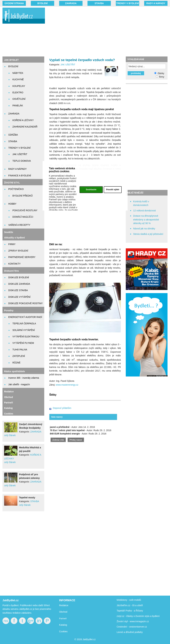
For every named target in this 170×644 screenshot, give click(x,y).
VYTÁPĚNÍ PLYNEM (23, 343)
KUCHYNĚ (18, 79)
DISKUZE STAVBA (18, 290)
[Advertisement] (110, 31)
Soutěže (9, 232)
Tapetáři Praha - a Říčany (130, 611)
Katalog (8, 408)
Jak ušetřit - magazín (19, 384)
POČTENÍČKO (16, 189)
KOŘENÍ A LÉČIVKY (23, 120)
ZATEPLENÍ (19, 356)
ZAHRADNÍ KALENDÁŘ (25, 127)
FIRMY (12, 244)
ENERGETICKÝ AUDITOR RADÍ (25, 317)
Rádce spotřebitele (14, 371)
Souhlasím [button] (91, 190)
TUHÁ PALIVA (20, 350)
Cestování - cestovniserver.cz (132, 627)
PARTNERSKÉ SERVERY (22, 257)
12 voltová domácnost (144, 211)
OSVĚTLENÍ (19, 99)
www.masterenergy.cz (67, 385)
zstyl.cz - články (125, 616)
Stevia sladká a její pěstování (148, 234)
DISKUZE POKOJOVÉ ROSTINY (26, 303)
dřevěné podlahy (134, 632)
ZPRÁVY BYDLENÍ (18, 251)
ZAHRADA (71, 3)
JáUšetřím (122, 605)
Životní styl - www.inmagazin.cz (133, 621)
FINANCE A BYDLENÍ (20, 176)
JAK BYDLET (11, 60)
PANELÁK (18, 106)
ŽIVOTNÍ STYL (12, 183)
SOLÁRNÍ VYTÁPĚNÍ (24, 330)
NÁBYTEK (18, 73)
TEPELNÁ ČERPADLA (24, 323)
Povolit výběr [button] (113, 190)
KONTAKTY (14, 264)
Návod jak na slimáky (144, 229)
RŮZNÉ (16, 363)
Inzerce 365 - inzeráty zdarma (24, 378)
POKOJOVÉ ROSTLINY (25, 210)
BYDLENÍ (42, 3)
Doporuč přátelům (62, 408)
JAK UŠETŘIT (20, 154)
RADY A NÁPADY (156, 3)
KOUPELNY (19, 86)
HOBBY (12, 204)
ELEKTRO (18, 92)
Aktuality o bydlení (14, 238)
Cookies (9, 414)
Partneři (9, 403)
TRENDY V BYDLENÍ (128, 3)
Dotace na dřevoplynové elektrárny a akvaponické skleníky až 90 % (146, 220)
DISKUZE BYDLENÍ (19, 277)
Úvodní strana (14, 3)
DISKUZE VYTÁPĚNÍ (19, 297)
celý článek (10, 435)
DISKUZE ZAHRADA (19, 284)
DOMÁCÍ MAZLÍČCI (23, 217)
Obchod (9, 397)
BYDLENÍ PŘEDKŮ (23, 196)
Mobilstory (122, 600)
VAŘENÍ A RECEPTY (19, 225)
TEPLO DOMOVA (22, 161)
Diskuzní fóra (11, 271)
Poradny (9, 310)
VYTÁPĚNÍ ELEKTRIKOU (26, 337)
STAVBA (99, 3)
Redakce (9, 392)
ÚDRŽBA (13, 135)
